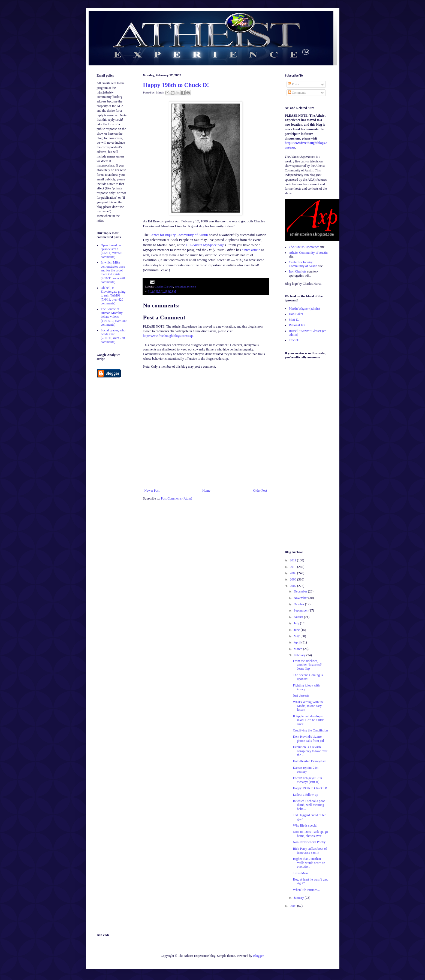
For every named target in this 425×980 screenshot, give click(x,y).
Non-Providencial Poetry (309, 842)
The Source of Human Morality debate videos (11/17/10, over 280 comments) (114, 317)
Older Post (260, 491)
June (297, 630)
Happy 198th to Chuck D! (176, 85)
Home (206, 491)
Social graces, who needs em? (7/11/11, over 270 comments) (113, 336)
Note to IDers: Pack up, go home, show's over (310, 834)
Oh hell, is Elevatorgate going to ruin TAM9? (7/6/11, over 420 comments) (113, 296)
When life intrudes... (306, 890)
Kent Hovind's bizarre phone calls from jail (308, 739)
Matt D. (294, 320)
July (297, 623)
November (301, 598)
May (297, 636)
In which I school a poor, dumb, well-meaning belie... (309, 805)
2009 (293, 573)
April (297, 642)
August (299, 617)
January (299, 898)
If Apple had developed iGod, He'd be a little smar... (308, 720)
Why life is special (305, 825)
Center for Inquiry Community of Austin (179, 235)
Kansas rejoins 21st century (305, 770)
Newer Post (152, 491)
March (298, 649)
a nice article (251, 250)
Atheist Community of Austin (308, 253)
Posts (293, 84)
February (300, 655)
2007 (293, 586)
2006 (293, 906)
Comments (297, 93)
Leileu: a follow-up (305, 795)
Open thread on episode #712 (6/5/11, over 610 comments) (112, 251)
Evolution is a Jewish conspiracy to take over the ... (310, 751)
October (299, 604)
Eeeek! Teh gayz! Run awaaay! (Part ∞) (307, 780)
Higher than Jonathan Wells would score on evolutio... (309, 863)
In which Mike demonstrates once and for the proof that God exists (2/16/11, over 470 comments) (113, 272)
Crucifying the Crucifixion (310, 730)
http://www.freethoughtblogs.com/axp (168, 336)
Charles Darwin (164, 286)
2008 (293, 579)
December (301, 591)
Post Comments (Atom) (177, 498)
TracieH (294, 340)
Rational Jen (297, 325)
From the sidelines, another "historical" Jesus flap (308, 665)
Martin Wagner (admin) (304, 308)
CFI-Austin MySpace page (205, 245)
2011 (293, 560)
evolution (180, 286)
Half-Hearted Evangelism (310, 761)
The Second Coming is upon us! (308, 677)
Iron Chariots (298, 271)
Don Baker (296, 314)
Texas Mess (300, 873)
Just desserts (301, 695)
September (301, 610)
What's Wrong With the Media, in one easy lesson (308, 706)
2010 (293, 567)
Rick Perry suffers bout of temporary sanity (310, 851)
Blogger (258, 956)
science (192, 286)
